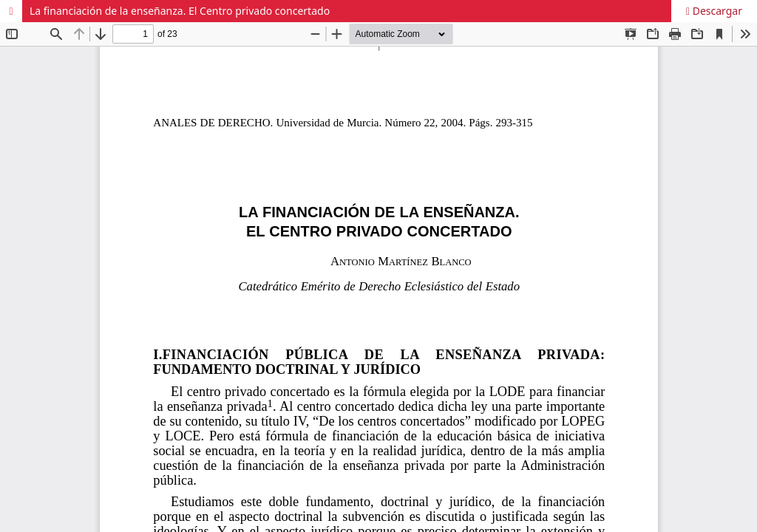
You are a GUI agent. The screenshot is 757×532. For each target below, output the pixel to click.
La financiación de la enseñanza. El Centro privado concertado (180, 11)
